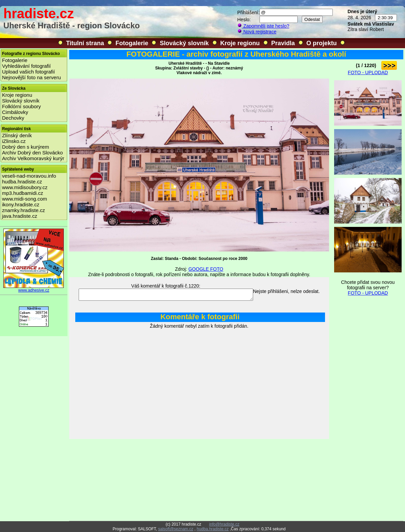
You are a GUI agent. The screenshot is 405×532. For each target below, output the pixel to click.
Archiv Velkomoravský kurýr (33, 158)
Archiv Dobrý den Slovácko (32, 153)
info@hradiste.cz (224, 524)
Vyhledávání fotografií (26, 66)
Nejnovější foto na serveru (31, 77)
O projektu (322, 43)
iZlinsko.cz (14, 141)
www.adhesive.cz (34, 288)
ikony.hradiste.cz (21, 204)
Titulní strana (85, 43)
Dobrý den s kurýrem (25, 147)
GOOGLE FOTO (206, 269)
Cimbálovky (15, 112)
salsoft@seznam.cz (175, 529)
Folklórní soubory (21, 106)
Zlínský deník (17, 135)
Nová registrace (257, 32)
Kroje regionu (240, 43)
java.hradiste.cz (20, 216)
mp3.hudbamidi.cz (23, 193)
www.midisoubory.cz (25, 187)
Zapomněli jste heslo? (263, 26)
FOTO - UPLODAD (368, 72)
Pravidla (283, 43)
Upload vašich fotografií (29, 72)
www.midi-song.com (24, 199)
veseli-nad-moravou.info (29, 176)
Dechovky (13, 118)
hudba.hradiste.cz (22, 182)
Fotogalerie (132, 43)
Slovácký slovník (184, 43)
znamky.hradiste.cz (23, 210)
